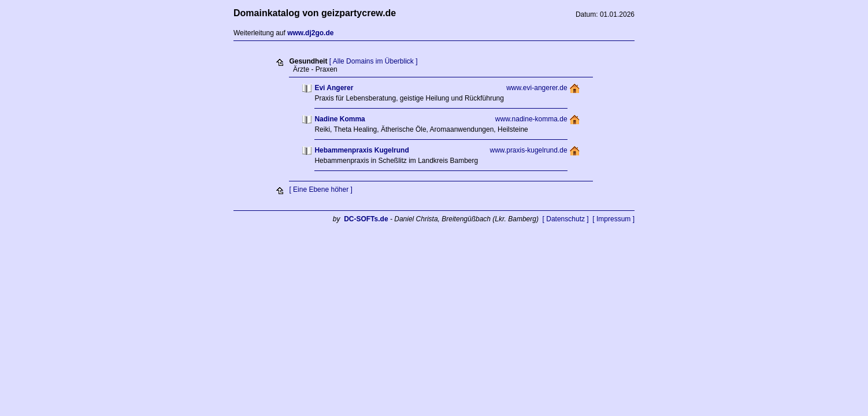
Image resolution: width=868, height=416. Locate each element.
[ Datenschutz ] (566, 219)
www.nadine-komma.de (531, 119)
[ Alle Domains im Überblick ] (374, 61)
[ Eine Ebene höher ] (320, 190)
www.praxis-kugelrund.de (529, 150)
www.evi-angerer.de (537, 88)
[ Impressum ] (613, 219)
